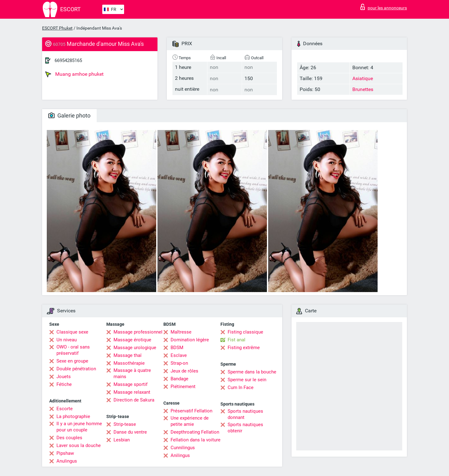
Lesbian (122, 440)
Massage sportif (130, 384)
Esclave (179, 355)
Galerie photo (69, 115)
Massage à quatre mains (132, 373)
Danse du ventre (130, 432)
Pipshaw (65, 453)
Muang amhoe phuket (74, 74)
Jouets (64, 377)
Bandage (179, 379)
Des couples (69, 438)
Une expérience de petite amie (190, 421)
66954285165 (68, 60)
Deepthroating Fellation (195, 432)
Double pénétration (76, 369)
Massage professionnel (138, 332)
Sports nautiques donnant (245, 414)
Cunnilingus (183, 448)
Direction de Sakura (134, 400)
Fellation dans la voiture (196, 440)
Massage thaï (128, 355)
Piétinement (183, 387)
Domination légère (190, 340)
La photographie (73, 416)
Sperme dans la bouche (252, 372)
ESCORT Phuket (57, 28)
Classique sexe (72, 332)
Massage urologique (135, 348)
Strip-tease (125, 424)
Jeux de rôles (184, 371)
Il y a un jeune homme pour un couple (79, 427)
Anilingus (180, 455)
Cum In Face (241, 387)
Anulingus (67, 461)
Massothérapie (129, 363)
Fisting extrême (244, 348)
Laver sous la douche (79, 445)
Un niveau (67, 340)
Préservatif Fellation (191, 411)
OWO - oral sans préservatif (73, 350)
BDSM (177, 348)
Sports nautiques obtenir (245, 428)
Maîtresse (181, 332)
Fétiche (64, 384)
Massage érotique (132, 340)
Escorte (65, 409)
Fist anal (237, 340)
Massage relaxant (132, 392)
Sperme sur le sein (247, 380)
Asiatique (363, 78)
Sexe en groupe (72, 361)
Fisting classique (245, 332)
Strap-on (179, 363)
